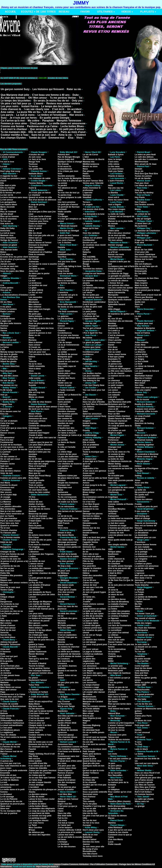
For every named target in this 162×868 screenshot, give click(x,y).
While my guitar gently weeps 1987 (146, 684)
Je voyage (5, 497)
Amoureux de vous (38, 418)
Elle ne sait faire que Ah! (43, 132)
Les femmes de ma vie (11, 801)
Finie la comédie (37, 254)
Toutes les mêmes (144, 499)
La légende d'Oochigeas (147, 468)
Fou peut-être (89, 566)
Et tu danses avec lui (11, 411)
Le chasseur (114, 380)
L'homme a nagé (91, 687)
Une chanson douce (68, 737)
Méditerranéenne (91, 164)
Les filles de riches (117, 668)
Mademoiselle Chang (118, 290)
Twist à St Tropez (37, 487)
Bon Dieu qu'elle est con (70, 716)
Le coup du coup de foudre (42, 811)
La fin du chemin (116, 373)
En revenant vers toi (38, 747)
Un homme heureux (144, 794)
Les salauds (114, 395)
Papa (3, 692)
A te (2, 285)
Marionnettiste (142, 288)
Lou (2, 618)
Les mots (113, 754)
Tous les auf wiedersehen (147, 583)
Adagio (4, 276)
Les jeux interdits (91, 376)
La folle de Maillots (9, 780)
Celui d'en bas (7, 423)
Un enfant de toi (143, 214)
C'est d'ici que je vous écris (14, 428)
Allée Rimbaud (115, 827)
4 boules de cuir (36, 154)
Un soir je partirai (9, 813)
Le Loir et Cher (115, 383)
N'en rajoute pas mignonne (42, 461)
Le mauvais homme (118, 621)
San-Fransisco (115, 257)
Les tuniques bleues (39, 820)
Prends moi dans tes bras (41, 328)
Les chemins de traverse (70, 464)
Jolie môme (114, 164)
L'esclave (139, 571)
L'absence (34, 552)
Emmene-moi (56, 138)
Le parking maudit (37, 818)
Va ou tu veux (35, 364)
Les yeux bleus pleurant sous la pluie (40, 446)
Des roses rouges (117, 209)
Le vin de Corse (90, 154)
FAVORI (85, 12)
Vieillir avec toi (65, 383)
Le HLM (139, 364)
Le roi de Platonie (9, 799)
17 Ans (4, 711)
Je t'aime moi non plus (146, 530)
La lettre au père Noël (145, 154)
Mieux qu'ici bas (91, 228)
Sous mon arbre (91, 789)
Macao (111, 818)
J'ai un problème (91, 445)
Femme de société (9, 704)
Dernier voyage (115, 245)
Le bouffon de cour (38, 285)
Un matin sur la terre (68, 502)
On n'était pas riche (38, 635)
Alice (31, 699)
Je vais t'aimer (115, 592)
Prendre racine (8, 464)
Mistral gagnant (142, 380)
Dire (2, 435)
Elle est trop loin (37, 392)
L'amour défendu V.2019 (70, 830)
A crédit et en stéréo (39, 697)
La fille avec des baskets (120, 371)
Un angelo (88, 204)
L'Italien (139, 602)
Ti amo (138, 742)
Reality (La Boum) (144, 404)
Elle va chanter (8, 188)
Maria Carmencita (117, 292)
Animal (61, 392)
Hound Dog (63, 269)
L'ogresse (140, 573)
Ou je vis (139, 171)
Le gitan (33, 288)
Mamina (112, 823)
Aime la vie (65, 135)
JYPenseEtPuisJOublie (12, 720)
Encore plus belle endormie (14, 770)
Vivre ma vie (35, 373)
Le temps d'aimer (91, 685)
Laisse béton (141, 354)
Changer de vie (8, 552)
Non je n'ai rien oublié (11, 511)
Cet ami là (33, 523)
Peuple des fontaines (68, 483)
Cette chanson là (11, 109)
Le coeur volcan (91, 649)
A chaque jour (90, 459)
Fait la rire (63, 818)
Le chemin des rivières (94, 640)
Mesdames (34, 302)
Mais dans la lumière (118, 697)
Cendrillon (140, 656)
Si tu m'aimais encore (39, 349)
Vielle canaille (64, 212)
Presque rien (64, 485)
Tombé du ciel (37, 138)
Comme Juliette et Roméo (121, 504)
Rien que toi (34, 473)
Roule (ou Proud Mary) (40, 476)
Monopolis (113, 295)
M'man (32, 830)
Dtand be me (141, 675)
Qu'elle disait (7, 214)
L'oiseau (4, 454)
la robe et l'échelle (67, 447)
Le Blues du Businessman (13, 706)
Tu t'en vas (6, 221)
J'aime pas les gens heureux (43, 770)
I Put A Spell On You (93, 333)
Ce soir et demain (9, 421)
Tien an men (6, 468)
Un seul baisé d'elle (38, 490)
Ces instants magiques (69, 749)
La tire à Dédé (142, 361)
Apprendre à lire (91, 468)
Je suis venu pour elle (93, 847)
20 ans (138, 247)
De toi (61, 616)
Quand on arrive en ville (40, 197)
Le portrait (5, 452)
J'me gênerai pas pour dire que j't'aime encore (148, 779)
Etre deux (113, 347)
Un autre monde (143, 659)
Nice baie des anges (38, 464)
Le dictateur (6, 794)
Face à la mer (7, 440)
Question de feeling (144, 423)
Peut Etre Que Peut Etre (146, 174)
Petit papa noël (142, 725)
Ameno (61, 288)
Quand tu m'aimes (9, 525)
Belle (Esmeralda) (117, 806)
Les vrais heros (36, 823)
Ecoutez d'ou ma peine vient (14, 257)
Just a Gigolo (115, 204)
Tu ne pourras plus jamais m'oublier (67, 788)
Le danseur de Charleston (147, 231)
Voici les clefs (64, 628)
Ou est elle (88, 742)
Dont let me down (143, 668)
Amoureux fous (65, 744)
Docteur (87, 525)
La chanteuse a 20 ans (146, 556)
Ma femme (5, 685)
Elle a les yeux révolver (119, 233)
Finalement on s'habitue (40, 252)
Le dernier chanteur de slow (42, 573)
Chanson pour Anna (38, 221)
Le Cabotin (6, 504)
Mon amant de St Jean (146, 164)
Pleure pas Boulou (144, 297)
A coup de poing (37, 204)
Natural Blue (114, 713)
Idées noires (6, 345)
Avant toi (5, 426)
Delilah (138, 730)
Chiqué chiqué (7, 597)
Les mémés (63, 599)
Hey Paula (140, 197)
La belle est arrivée (92, 611)
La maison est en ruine (119, 376)
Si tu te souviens (8, 219)
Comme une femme (12, 126)
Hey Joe (87, 369)
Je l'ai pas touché (9, 606)
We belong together (144, 445)
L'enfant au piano (143, 564)
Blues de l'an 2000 (144, 250)
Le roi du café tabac (144, 568)
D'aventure (140, 542)
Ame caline (7, 112)
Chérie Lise (114, 338)
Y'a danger (63, 216)
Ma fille (138, 604)
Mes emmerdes (8, 509)
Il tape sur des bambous (147, 240)
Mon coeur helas (91, 711)
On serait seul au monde (95, 737)
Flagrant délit (64, 759)
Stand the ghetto (8, 361)
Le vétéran (113, 635)
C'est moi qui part (9, 656)
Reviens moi (35, 468)
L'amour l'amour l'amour (120, 725)
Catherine (33, 209)
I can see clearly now (36, 109)
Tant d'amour (89, 797)
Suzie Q (32, 188)
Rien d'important (37, 471)
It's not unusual (142, 732)
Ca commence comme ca (70, 747)
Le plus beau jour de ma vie (14, 449)
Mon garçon (34, 623)
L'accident (34, 787)
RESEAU (64, 12)
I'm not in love (7, 162)
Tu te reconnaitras (117, 649)
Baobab (32, 511)
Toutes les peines (143, 176)
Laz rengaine (141, 559)
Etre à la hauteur (66, 281)
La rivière (113, 609)
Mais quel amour (8, 690)
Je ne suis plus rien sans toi (42, 437)
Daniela (32, 740)
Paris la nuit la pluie (38, 637)
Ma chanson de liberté (94, 159)
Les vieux (87, 292)
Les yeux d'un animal (118, 632)
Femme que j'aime (92, 347)
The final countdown (68, 311)
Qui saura (113, 701)
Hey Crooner (64, 701)
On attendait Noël (91, 730)
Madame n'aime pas (67, 476)
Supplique (63, 575)
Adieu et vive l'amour (68, 799)
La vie (111, 378)
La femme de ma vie (10, 566)
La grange (140, 806)
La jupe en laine (90, 621)
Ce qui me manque (38, 516)
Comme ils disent (9, 485)
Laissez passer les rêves (120, 278)
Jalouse (4, 663)
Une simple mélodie (118, 545)
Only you (77, 101)
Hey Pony (33, 756)
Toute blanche (142, 585)
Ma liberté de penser (68, 354)
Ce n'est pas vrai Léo (11, 763)
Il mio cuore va (142, 511)
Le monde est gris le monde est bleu (68, 296)
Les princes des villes (119, 285)
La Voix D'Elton (36, 571)
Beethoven (113, 554)
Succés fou (6, 635)
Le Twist (33, 825)
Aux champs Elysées (13, 138)
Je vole (112, 597)
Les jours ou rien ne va (12, 611)
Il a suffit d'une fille (38, 763)
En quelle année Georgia (55, 118)
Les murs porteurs (67, 349)
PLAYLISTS (147, 12)
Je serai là (113, 590)
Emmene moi (89, 547)
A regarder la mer (9, 176)
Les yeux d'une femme (40, 449)
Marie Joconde (8, 207)
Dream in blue (65, 533)
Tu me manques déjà (13, 132)
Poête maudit (115, 844)
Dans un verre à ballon (146, 435)
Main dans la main (9, 621)
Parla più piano (142, 461)
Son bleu (139, 385)
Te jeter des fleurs (66, 378)
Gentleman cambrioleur (94, 302)
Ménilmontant (142, 162)
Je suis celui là (142, 644)
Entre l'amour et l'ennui (40, 242)
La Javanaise (141, 535)
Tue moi (62, 380)
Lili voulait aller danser (57, 112)
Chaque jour (114, 437)
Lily (137, 319)
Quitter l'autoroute (38, 652)
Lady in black (141, 749)
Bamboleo (63, 711)
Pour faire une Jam (10, 523)
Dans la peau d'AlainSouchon (36, 527)
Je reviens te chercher (69, 647)
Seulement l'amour (38, 680)
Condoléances (65, 333)
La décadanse (142, 533)
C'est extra (113, 162)
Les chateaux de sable (40, 178)
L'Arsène (87, 309)
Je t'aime (33, 266)
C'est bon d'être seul (39, 713)
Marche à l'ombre (143, 378)
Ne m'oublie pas (116, 476)
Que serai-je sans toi (93, 297)
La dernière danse (117, 599)
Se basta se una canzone (70, 307)
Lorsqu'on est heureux (94, 273)
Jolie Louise (35, 378)
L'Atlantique (141, 281)
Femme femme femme (146, 545)
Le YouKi (139, 430)
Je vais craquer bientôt (40, 782)
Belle (3, 594)
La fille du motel (36, 797)
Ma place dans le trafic (69, 478)
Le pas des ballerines (68, 457)
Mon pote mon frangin (39, 309)
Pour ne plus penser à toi (41, 323)
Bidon (3, 252)
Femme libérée (36, 183)
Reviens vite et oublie (68, 556)
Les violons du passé (39, 621)
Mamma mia (89, 162)
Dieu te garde (35, 228)
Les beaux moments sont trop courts (68, 460)
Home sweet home (117, 354)
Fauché (32, 749)
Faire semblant (36, 247)
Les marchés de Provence (65, 662)
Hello (111, 185)
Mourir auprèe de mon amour (43, 407)
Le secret (33, 599)
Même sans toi (142, 801)
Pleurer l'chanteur (117, 411)
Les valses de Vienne (68, 518)
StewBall (87, 197)
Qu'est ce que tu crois (93, 770)
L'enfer (32, 295)
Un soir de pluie (8, 380)
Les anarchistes (116, 169)
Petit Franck (64, 523)
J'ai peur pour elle (67, 766)
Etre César (34, 537)
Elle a (31, 231)
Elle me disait (35, 233)
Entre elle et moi (8, 775)
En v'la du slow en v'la (119, 452)
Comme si (5, 409)
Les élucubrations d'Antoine (14, 295)
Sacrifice (62, 257)
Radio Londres (8, 311)
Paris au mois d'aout (73, 132)
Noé (85, 723)
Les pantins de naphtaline (65, 467)
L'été (3, 349)
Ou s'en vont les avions (94, 744)
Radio (111, 537)
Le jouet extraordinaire (11, 725)
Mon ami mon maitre (145, 575)
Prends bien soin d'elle (11, 697)
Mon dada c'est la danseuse (143, 579)
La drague (63, 697)
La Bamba (113, 193)
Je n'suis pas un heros (23, 118)
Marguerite (140, 418)
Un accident (74, 109)
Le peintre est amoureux (147, 566)
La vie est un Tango (92, 635)
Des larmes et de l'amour (70, 511)
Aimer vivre (88, 440)
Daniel (111, 345)
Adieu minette (142, 342)
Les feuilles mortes (92, 373)
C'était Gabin (35, 521)
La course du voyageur (119, 369)
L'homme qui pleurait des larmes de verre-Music (120, 529)
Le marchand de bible (39, 813)
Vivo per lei (6, 290)
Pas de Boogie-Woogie (69, 157)
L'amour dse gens (92, 625)
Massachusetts (142, 690)
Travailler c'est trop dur (94, 806)
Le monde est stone (144, 635)
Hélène (86, 573)
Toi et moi (5, 528)
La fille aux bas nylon (93, 613)
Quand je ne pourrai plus (12, 804)
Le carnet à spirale (144, 782)
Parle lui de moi (8, 630)
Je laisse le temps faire (69, 338)
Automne (87, 476)
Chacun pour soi (37, 723)
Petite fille (5, 573)
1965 (110, 549)
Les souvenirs (90, 682)
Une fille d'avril (90, 854)
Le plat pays (89, 290)
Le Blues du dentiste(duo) (64, 726)
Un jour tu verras (116, 728)
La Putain (139, 592)
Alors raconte (64, 632)
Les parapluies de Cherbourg (117, 491)
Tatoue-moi (114, 737)
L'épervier (88, 193)
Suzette (32, 385)
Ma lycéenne (141, 226)
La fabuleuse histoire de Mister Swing (120, 462)
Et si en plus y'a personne (13, 259)
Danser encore (7, 433)
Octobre (62, 480)
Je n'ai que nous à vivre (12, 447)
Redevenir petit (115, 671)
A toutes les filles (37, 506)
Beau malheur (65, 278)
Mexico (112, 226)
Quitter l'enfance (91, 773)
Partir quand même (67, 545)
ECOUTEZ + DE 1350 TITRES (38, 12)
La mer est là (7, 195)
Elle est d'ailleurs (143, 264)
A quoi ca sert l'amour (69, 235)
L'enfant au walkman (93, 654)
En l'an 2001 (141, 273)
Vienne (4, 330)
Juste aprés (88, 247)
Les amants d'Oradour (39, 585)
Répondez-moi (65, 487)
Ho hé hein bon (115, 780)
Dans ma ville (64, 813)
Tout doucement (8, 371)
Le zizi (138, 316)
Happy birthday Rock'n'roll (42, 754)
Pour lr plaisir (64, 775)
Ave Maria (5, 483)
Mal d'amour (6, 749)
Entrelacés (34, 428)
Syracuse (62, 732)
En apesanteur (7, 437)
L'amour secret (36, 564)
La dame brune (8, 319)
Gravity (86, 430)
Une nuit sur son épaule (146, 763)
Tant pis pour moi (37, 352)
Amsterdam (88, 278)
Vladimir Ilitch (115, 656)
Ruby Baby (34, 478)
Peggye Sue (6, 404)
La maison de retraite (118, 466)
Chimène (139, 395)
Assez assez (89, 473)
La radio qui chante (144, 799)
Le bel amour (7, 200)
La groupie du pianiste (119, 276)
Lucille (111, 473)
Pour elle (139, 421)
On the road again (9, 357)
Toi (81, 98)
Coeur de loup (142, 235)
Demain (139, 169)
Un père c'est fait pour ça (16, 103)
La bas (86, 250)
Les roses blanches (10, 366)
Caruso (61, 326)
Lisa (60, 473)
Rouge (86, 264)
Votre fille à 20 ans (144, 609)
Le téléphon (114, 789)
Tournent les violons (93, 269)
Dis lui (111, 685)
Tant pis (139, 471)
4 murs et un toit (8, 340)
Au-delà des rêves (67, 613)
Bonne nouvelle (65, 399)
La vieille (139, 594)
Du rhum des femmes (145, 628)
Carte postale (64, 402)
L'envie (86, 449)
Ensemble (5, 281)
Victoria (112, 654)
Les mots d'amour (67, 240)
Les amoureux (90, 666)
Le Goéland (63, 844)
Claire (61, 811)
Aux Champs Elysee (93, 399)
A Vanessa (5, 652)
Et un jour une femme (68, 335)
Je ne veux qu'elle (117, 235)
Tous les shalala (8, 735)
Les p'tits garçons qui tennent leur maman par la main (41, 609)
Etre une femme (116, 571)
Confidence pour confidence (91, 353)
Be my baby (141, 699)
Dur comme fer (65, 418)
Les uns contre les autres (120, 288)
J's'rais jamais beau (10, 675)
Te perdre (62, 185)
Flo (136, 276)
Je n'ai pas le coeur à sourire (43, 264)
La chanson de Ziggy (118, 273)
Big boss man (35, 706)
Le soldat (62, 352)
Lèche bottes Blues (38, 806)
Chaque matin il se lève (40, 725)
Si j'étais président (67, 625)
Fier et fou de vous (144, 775)
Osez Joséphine (8, 238)
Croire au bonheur (38, 223)
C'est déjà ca (7, 254)
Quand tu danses (91, 262)
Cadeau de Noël (116, 328)
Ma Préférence (90, 699)
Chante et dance (116, 176)
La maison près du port (146, 506)
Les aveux (113, 390)
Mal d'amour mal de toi (11, 751)
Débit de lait (6, 542)
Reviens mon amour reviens (63, 103)
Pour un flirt (114, 414)
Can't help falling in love (70, 266)
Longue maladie (116, 399)
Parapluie (48, 121)
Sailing (138, 476)
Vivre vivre (63, 528)
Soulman (5, 335)
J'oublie (87, 602)
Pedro (86, 174)
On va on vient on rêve (94, 740)
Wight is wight (115, 433)
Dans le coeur (35, 226)
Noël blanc (88, 219)
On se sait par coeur (10, 459)
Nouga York (34, 162)
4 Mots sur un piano (92, 238)
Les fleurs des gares (93, 673)
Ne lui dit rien (35, 459)
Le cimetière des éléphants (42, 808)
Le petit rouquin (116, 385)
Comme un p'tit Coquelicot (121, 723)
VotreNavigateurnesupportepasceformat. (40, 71)
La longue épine (91, 623)
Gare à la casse (90, 571)
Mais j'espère (141, 283)
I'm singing (34, 547)
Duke (76, 95)
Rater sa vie (74, 89)
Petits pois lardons (92, 754)
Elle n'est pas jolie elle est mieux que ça (41, 237)
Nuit (85, 254)
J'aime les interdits (38, 768)
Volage (61, 214)
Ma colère (34, 121)
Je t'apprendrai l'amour (12, 668)
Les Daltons (89, 407)
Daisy (3, 599)
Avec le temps (115, 159)
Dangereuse (6, 602)
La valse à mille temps (94, 288)
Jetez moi (33, 271)
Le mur (61, 347)
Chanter (62, 330)
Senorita (4, 632)
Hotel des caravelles (93, 575)
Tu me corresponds (67, 497)
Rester (86, 775)
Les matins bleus (9, 204)
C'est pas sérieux (37, 421)
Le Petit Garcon (142, 599)
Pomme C (5, 461)
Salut (85, 411)
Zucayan (87, 825)
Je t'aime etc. (89, 597)
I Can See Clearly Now (94, 385)
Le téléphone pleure (10, 730)
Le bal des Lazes (116, 523)
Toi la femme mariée (10, 537)
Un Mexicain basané (68, 226)
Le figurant (113, 618)
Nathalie (62, 668)
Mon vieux (34, 311)
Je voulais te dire (116, 454)
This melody (89, 801)
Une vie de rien (90, 813)
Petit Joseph (89, 751)
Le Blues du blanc (37, 804)
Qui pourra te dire (117, 699)
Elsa (71, 138)
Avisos (86, 483)
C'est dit (4, 430)
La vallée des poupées (119, 611)
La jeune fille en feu (29, 112)
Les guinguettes (8, 202)
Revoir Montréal (36, 654)
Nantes (4, 328)
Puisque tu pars (90, 259)
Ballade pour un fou (92, 490)
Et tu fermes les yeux (11, 193)
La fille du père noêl (92, 307)
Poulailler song (8, 269)
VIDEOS (126, 12)
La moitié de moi (37, 561)
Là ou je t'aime (36, 566)
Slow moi (5, 808)
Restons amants (91, 778)
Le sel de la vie (65, 516)
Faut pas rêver (142, 183)
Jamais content (8, 264)
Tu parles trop (65, 195)
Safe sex (5, 466)
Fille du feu (88, 561)
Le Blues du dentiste (68, 730)
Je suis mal (88, 590)
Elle (2, 183)
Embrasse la (141, 269)
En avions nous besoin (40, 535)
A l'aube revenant (66, 390)
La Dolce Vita (7, 609)
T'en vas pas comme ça (120, 759)
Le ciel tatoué (89, 642)
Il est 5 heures (90, 304)
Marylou (33, 395)
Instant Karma (30, 106)
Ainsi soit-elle (35, 416)
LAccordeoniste (65, 238)
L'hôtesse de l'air (91, 316)
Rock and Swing (37, 383)
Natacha (87, 252)
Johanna (5, 564)
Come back (34, 732)
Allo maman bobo (9, 250)
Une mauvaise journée (94, 378)
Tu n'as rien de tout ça (69, 193)
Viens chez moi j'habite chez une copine (146, 389)
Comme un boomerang (146, 523)
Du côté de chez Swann (40, 402)
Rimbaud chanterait (118, 421)
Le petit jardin (89, 311)
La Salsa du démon (117, 816)
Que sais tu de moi (9, 699)
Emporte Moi (7, 190)
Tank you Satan (116, 171)
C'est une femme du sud (12, 554)
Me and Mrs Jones (9, 376)
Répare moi (6, 580)
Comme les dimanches (40, 426)
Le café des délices (144, 157)
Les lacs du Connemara (120, 625)
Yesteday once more (93, 856)
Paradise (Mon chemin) (119, 801)
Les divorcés (114, 392)
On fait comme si (9, 457)
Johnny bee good (9, 642)
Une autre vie (7, 223)
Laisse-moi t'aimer (117, 694)
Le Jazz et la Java (37, 159)
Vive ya (4, 395)
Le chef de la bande (67, 554)
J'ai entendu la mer (10, 604)
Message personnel (67, 542)
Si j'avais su (34, 347)
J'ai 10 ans (5, 262)
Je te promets (89, 447)
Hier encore (76, 115)
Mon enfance (35, 307)
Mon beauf (140, 383)
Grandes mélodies (9, 556)
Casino (111, 556)
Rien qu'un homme (9, 216)
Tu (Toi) (138, 744)
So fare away (114, 768)
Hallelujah (88, 364)
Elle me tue (6, 659)
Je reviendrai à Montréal (147, 454)
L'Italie (4, 616)
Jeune (138, 718)
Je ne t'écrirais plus (10, 666)
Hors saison (64, 426)
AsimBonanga (90, 435)
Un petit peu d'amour (72, 129)
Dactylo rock (35, 737)
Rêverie (86, 176)
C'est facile (34, 716)
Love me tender (65, 273)
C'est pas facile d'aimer (40, 216)
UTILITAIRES (105, 12)
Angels (138, 449)
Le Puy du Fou (36, 583)
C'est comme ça (65, 328)
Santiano (87, 195)
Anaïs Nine (140, 345)
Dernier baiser (90, 839)
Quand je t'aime (36, 644)
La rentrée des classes (40, 568)
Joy (59, 514)
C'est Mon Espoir (91, 504)
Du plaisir (33, 678)
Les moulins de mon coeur (121, 487)
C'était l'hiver (64, 407)
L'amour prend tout (92, 628)
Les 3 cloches (64, 242)
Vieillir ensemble (37, 366)
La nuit (4, 166)
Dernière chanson (66, 411)
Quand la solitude (37, 647)
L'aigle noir (6, 321)
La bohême (6, 499)
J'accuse (112, 575)
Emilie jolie (88, 545)
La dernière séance (38, 794)
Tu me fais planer (116, 423)
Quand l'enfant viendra (146, 300)
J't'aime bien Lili (143, 223)
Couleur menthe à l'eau (14, 135)
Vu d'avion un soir (117, 430)
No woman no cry (9, 385)
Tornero (87, 202)
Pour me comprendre (118, 297)
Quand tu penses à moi (40, 333)
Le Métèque (63, 573)
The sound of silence (145, 618)
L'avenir (39, 103)
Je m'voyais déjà (8, 495)
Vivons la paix (65, 385)
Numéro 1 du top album (40, 630)
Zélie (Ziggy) (114, 309)
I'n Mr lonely (6, 390)
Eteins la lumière (8, 309)
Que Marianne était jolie (15, 95)
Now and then (142, 673)
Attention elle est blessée (120, 321)
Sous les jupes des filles (12, 271)
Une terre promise (67, 202)
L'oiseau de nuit (116, 533)
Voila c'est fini (142, 661)
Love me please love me (120, 535)
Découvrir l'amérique (145, 254)
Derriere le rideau (91, 516)
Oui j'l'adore (141, 202)
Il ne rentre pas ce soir (40, 766)
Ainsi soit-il (114, 197)
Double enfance (90, 533)
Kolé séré (139, 242)
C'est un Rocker (36, 720)
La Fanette (88, 285)
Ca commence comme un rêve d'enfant (95, 498)
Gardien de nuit (65, 423)
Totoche (33, 361)
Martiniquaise (141, 630)
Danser (86, 511)
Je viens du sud (116, 594)
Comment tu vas (91, 509)
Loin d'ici (113, 397)
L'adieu (32, 556)
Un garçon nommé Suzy (15, 89)
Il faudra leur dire (66, 428)
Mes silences (35, 304)
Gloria (111, 506)
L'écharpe (63, 842)
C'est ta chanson (116, 335)
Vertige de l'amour (9, 240)
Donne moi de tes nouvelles (91, 529)
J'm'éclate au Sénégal (68, 231)
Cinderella (34, 423)
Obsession (88, 728)
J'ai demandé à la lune (94, 214)
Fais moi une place (92, 556)
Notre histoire (35, 316)
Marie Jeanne (115, 637)
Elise (137, 311)
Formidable (6, 490)
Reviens (33, 340)
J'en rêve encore (66, 592)
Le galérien (63, 316)
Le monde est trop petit (40, 816)
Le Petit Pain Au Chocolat (95, 404)
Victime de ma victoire (119, 740)
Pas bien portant (66, 561)
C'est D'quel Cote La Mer (41, 518)
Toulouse (33, 164)
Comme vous (115, 342)
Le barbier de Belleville (146, 597)
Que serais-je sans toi (43, 129)
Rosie (61, 490)
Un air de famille (143, 178)
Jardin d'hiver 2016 (67, 723)
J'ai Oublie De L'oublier (40, 773)
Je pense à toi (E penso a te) (14, 561)
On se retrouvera (66, 506)
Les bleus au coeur (144, 185)
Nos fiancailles (115, 775)
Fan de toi (113, 349)
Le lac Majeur (115, 718)
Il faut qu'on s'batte (67, 590)
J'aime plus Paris (143, 716)
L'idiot (86, 157)
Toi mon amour (115, 240)
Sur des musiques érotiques (67, 783)
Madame (4, 682)
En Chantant (114, 564)
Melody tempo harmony (12, 352)
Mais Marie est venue (11, 687)
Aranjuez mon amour (145, 409)
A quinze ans (7, 761)
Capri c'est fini (65, 804)
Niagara (87, 720)
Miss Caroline (35, 827)
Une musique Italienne (40, 671)
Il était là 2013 (115, 573)
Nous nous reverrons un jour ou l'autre (12, 515)
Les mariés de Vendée (39, 604)
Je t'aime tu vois (37, 269)
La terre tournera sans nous (14, 197)
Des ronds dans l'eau (68, 540)
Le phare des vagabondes (89, 660)
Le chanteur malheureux (12, 723)
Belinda (4, 713)
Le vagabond (7, 732)
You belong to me (91, 380)
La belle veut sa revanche (121, 518)
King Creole (64, 271)
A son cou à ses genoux (94, 471)
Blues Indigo (89, 492)
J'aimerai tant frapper (39, 433)
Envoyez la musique (38, 245)
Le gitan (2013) (36, 290)
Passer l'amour (115, 642)
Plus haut (139, 649)
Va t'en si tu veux (91, 823)
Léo (30, 575)
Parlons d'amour (66, 773)
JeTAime (112, 514)
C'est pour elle (142, 252)
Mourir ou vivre (90, 166)
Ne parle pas (35, 314)
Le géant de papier (92, 342)
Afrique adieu (115, 552)
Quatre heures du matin (120, 418)
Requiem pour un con (145, 537)
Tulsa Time (34, 685)
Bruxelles (113, 326)
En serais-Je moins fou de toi (51, 101)
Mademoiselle (89, 697)
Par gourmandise (9, 518)
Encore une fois (65, 644)
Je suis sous (35, 157)
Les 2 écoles (114, 623)
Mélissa (86, 704)
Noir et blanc (64, 359)
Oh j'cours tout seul (144, 789)
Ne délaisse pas (36, 832)
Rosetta (4, 585)
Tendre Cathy (7, 590)
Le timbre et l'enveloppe (52, 115)
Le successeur (115, 628)
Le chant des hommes (119, 613)
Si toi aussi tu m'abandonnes (65, 168)
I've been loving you (68, 430)
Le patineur (88, 656)
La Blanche (140, 352)
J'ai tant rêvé (64, 718)
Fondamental (7, 442)
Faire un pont (35, 430)
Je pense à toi (115, 364)
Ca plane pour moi (144, 323)
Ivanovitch (88, 578)
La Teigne (140, 359)
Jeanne (86, 844)
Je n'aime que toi (37, 775)
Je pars (112, 763)
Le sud (111, 787)
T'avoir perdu (35, 483)
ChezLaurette (38, 123)
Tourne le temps (36, 666)
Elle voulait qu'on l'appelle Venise (91, 541)
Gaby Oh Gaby (7, 228)
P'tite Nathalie (64, 778)
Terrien (86, 799)
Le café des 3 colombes (146, 159)
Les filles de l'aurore (145, 785)
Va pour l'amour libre (93, 181)
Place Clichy (89, 756)
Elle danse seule (66, 585)
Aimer (138, 480)
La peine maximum (10, 154)
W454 (111, 661)
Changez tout (115, 447)
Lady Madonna (142, 671)
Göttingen (5, 316)
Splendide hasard (117, 304)
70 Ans (32, 497)
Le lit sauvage (7, 797)
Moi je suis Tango (66, 706)
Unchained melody (144, 440)
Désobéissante (90, 523)
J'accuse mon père (117, 735)
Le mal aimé (6, 728)
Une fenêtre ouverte (144, 204)
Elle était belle (65, 816)
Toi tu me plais (90, 804)
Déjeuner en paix (143, 640)
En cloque (140, 349)
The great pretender (144, 694)
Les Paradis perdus (10, 613)
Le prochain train (91, 663)
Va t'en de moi (90, 820)
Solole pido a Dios (67, 373)
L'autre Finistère (116, 181)
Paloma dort (64, 154)
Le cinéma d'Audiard (118, 616)
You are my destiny (144, 193)
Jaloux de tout (90, 585)
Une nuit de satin (116, 640)
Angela (86, 466)
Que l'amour (35, 649)
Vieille (138, 426)
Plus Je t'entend (8, 212)
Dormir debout (65, 416)
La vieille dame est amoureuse (67, 123)
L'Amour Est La (116, 283)
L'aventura (63, 292)
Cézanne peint (115, 271)
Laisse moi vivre (66, 835)
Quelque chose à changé (70, 162)
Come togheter (142, 666)
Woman (86, 426)
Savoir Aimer (64, 371)
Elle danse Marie (66, 535)
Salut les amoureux (92, 414)
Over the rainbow (91, 233)
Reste (31, 338)
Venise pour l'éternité (93, 183)
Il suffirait (139, 590)
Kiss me (4, 414)
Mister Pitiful (35, 414)
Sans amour (34, 345)
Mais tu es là (141, 285)
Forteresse (113, 440)
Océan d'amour (8, 625)
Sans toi (139, 304)
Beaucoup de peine (38, 514)
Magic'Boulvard (65, 521)
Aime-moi (5, 649)
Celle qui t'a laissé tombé (41, 711)
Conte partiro (7, 288)
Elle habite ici (64, 587)
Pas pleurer (88, 171)
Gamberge (34, 257)
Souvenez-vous (90, 794)
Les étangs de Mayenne (40, 602)
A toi (85, 397)
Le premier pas (115, 666)
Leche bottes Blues (72, 126)
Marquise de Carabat (93, 701)
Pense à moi (64, 300)
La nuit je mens (25, 115)
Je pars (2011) (115, 766)
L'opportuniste (90, 319)
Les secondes (35, 297)
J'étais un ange (115, 366)
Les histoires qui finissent (48, 89)
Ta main (32, 656)
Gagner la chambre (92, 568)
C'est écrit (58, 109)
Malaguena (6, 547)
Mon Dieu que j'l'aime (145, 787)
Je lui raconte (115, 773)
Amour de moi (36, 502)
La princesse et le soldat (70, 832)
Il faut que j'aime (116, 357)
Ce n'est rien (89, 502)
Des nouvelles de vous (146, 257)
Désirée (61, 642)
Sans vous (5, 806)
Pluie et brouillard (37, 466)
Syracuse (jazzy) (66, 735)
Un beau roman (116, 442)
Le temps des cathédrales (121, 808)
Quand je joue (90, 759)
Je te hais (5, 671)
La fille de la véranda (93, 616)
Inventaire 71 (114, 359)
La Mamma (6, 502)
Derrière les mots (91, 842)
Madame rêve (7, 235)
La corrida (63, 440)
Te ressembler (65, 495)
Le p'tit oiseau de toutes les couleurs (69, 657)
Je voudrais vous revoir (94, 245)
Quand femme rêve (92, 761)
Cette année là (7, 716)
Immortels (5, 231)
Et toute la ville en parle (40, 540)
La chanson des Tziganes (41, 554)
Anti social (140, 737)
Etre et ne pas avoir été (119, 568)
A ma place (6, 307)
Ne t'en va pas (7, 568)
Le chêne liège (65, 452)
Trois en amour (36, 485)
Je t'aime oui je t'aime (11, 778)
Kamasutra (113, 516)
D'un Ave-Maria (115, 839)
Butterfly (33, 390)
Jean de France (36, 549)
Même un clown (36, 397)
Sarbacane (63, 492)
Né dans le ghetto (9, 354)
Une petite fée (89, 811)
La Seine (139, 754)
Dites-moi (113, 449)
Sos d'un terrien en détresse (42, 200)
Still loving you (142, 516)
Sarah (138, 606)
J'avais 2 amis (36, 435)
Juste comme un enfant (94, 609)
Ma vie (3, 209)
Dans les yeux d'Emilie (94, 402)
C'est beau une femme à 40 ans (51, 95)
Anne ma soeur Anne (118, 200)
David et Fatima (142, 333)
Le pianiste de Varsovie (69, 654)
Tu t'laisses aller (8, 533)
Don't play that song (10, 171)
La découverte (36, 278)
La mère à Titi (141, 357)
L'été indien (88, 409)
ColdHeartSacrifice (67, 254)
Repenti (139, 338)
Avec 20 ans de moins (39, 509)
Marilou (32, 457)
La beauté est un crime (146, 647)
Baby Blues (34, 704)
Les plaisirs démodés (11, 506)
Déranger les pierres (93, 514)
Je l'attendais (115, 361)
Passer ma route (116, 254)
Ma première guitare (145, 492)
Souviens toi (64, 376)
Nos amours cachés (38, 625)
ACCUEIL (11, 12)
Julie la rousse (142, 399)
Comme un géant (9, 245)
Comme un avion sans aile (13, 478)
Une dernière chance (10, 471)
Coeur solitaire (36, 730)
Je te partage (141, 552)
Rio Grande (63, 164)
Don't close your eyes (93, 830)
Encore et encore (66, 421)
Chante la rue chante (118, 832)
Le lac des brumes (67, 847)
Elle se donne (35, 240)
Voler (111, 659)
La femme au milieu (67, 283)
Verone (138, 485)
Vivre (79, 138)
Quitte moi (140, 302)
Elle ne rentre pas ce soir (41, 742)
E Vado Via (34, 542)
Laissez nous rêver (67, 768)
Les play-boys (90, 314)
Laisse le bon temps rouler (42, 799)
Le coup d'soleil (143, 416)
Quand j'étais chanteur (119, 416)
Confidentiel (89, 240)
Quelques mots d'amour (120, 300)
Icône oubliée (35, 761)
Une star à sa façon (67, 499)
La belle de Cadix (116, 214)
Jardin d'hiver (64, 720)
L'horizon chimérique (93, 690)
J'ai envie (62, 820)
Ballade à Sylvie (116, 154)
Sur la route (63, 594)
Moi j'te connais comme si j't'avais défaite (94, 707)
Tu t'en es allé (89, 808)
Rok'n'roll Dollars (143, 792)
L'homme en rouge (117, 525)
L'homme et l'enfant (38, 692)
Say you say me (116, 188)
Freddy (138, 504)
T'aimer (4, 754)
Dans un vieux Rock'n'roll (147, 773)
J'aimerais (34, 262)
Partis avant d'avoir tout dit (148, 295)
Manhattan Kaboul (144, 376)
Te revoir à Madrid (37, 663)
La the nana (114, 166)
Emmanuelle (141, 271)
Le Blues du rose (143, 720)
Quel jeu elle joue (91, 763)
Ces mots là (114, 333)
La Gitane (33, 559)
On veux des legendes (39, 835)
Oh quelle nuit (142, 495)
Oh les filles (6, 302)
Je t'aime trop (35, 780)
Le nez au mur (36, 292)
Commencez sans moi (69, 756)
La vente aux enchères (69, 652)
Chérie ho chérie (37, 728)
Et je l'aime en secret (10, 744)
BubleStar (88, 837)
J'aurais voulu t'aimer (119, 578)
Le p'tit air (113, 252)
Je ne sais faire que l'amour (42, 778)
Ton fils (86, 266)
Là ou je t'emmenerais (69, 345)
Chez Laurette (115, 340)
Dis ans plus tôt (116, 561)
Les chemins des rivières (95, 668)
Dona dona (6, 718)
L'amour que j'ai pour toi (41, 442)
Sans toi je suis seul (44, 135)
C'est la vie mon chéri (39, 718)
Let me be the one (144, 704)
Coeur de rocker (91, 506)
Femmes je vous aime (14, 123)
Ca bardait (34, 690)
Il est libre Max (65, 794)
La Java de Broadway (118, 602)
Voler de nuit (6, 473)
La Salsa (5, 347)
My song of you (90, 849)
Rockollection (89, 851)
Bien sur (33, 207)
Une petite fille (36, 169)
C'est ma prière (115, 682)
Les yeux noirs (9, 106)
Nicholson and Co (117, 404)
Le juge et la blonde (92, 652)
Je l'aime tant (64, 825)
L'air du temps (65, 342)
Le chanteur (34, 195)
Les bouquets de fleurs (40, 592)
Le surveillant (115, 630)
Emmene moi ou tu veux (40, 744)
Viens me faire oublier (39, 492)
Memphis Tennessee (69, 121)
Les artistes (34, 590)
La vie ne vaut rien (9, 266)
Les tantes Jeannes (67, 666)
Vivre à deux (35, 369)
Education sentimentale (120, 250)
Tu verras (33, 166)
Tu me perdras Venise (63, 98)
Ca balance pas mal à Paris (121, 266)
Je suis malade (142, 547)
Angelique (113, 497)
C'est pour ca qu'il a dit (40, 219)
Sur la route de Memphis (70, 178)
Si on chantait (89, 782)
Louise (61, 602)
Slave (60, 525)
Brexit (77, 112)
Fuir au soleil (114, 352)
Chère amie (114, 231)
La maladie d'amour (118, 604)
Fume (31, 751)
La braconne (141, 554)
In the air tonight (143, 219)
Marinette (33, 300)
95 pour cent (64, 571)
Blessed (62, 252)
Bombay (112, 323)
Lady (31, 440)
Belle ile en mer (90, 835)
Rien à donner (36, 342)
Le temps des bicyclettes (16, 101)
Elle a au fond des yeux (94, 537)
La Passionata (65, 704)
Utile (85, 818)
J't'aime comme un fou (146, 457)
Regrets (112, 747)
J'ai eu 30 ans (89, 580)
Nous (85, 169)
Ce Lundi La (114, 330)
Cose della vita (65, 304)
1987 (3, 418)
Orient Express (65, 770)
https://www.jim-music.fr (47, 867)
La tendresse (35, 283)
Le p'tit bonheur (65, 319)
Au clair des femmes (13, 98)
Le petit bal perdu (9, 399)
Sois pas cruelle (36, 480)
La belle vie (140, 490)
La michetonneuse (117, 521)
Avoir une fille (142, 483)
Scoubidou (140, 497)
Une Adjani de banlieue (119, 673)
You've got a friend (92, 328)
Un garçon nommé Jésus (41, 673)
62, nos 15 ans (115, 319)
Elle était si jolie (8, 185)
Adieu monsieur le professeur (92, 189)
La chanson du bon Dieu (147, 278)
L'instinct (80, 135)
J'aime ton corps (91, 583)
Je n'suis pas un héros (40, 193)
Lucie (111, 842)
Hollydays (113, 511)
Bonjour (62, 801)
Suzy (4, 118)
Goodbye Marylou (117, 509)
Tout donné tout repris (119, 709)
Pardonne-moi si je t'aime (42, 126)
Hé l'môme (34, 259)
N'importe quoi (65, 357)
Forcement (88, 564)
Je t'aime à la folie (144, 549)
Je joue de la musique (11, 445)
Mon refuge (88, 713)
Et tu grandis (7, 661)
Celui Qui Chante (116, 269)
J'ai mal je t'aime (66, 823)
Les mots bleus (8, 637)
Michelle (62, 623)
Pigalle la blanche (9, 359)
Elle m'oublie (89, 442)
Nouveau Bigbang (92, 725)
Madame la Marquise (145, 328)
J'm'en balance (65, 827)
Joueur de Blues (116, 457)
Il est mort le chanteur (14, 129)
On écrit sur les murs (39, 409)
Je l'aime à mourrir (67, 433)
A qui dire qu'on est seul (120, 830)
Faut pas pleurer (37, 250)
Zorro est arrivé (65, 740)
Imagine (87, 421)
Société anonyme (66, 176)
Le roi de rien (115, 388)
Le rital (4, 678)
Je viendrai (6, 673)
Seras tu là (113, 302)
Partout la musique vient (95, 749)
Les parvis (7, 115)
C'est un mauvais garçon (147, 347)
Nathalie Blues (36, 174)
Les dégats (88, 671)
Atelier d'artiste (36, 504)
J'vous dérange (36, 785)
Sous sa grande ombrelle (95, 792)
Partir (85, 747)
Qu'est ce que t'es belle (119, 238)
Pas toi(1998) (89, 257)
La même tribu (36, 801)
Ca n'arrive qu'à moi (13, 121)
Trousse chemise (9, 530)
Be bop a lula (64, 566)
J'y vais (61, 340)
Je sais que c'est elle (93, 587)
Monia (138, 209)
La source (88, 223)
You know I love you (145, 613)
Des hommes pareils (68, 414)
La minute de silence (118, 281)
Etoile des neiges (143, 623)
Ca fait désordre (36, 709)
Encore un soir (90, 242)
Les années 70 (36, 587)
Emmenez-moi (7, 487)
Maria (137, 768)
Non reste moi (7, 571)
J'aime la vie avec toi (10, 559)
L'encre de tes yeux (67, 454)
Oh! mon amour (8, 628)
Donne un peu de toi (118, 687)
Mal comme (6, 623)
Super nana (114, 478)
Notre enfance (36, 628)
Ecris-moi (139, 262)
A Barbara (34, 499)
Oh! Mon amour (37, 98)
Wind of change (142, 518)
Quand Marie (35, 330)
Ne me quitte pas (91, 295)
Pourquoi (33, 326)
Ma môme (87, 338)
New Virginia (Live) (92, 718)
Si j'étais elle (89, 780)
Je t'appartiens (65, 649)
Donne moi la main (144, 259)
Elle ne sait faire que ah (146, 266)
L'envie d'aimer (8, 157)
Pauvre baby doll (66, 159)
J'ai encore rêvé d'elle (93, 209)
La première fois (116, 606)
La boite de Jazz (116, 459)
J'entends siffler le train (146, 411)
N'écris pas (88, 716)
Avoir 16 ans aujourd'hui (41, 701)
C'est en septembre (67, 635)
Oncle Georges (36, 632)
